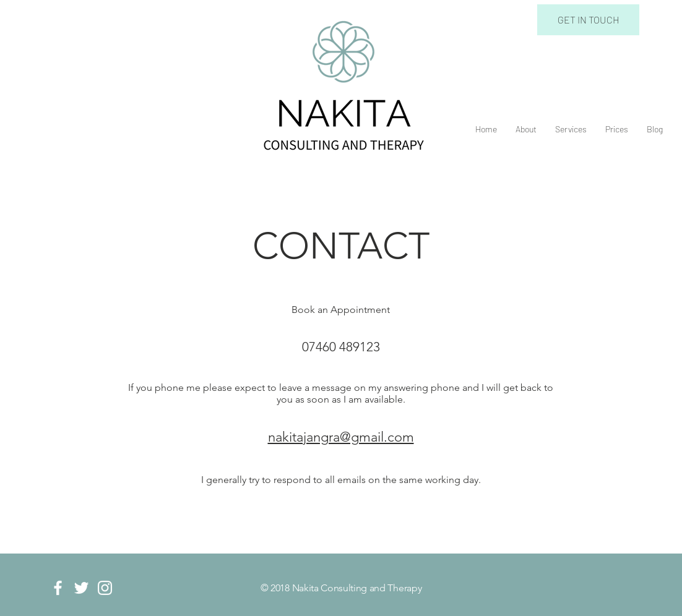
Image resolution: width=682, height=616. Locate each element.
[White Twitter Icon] (81, 588)
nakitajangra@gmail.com (341, 437)
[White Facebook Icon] (58, 588)
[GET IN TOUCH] (588, 20)
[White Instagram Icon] (105, 588)
